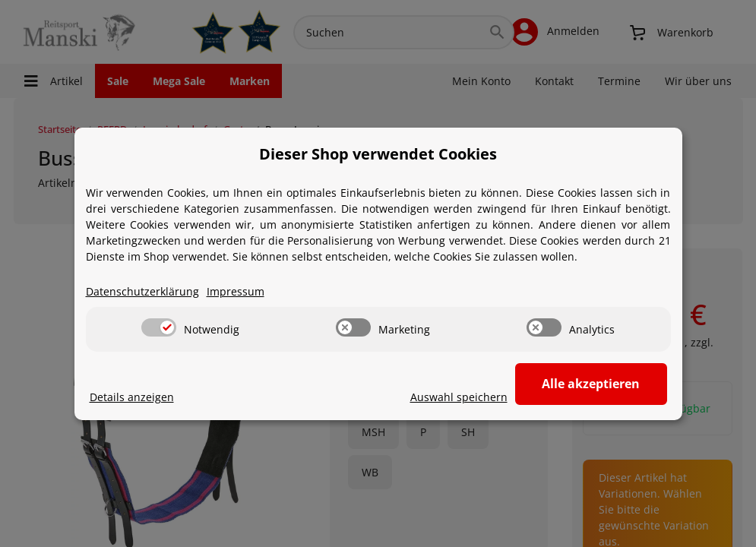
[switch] (159, 327)
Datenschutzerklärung (142, 291)
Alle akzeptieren (591, 384)
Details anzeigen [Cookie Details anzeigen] (132, 397)
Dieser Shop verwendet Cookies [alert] (378, 154)
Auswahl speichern (459, 397)
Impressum (236, 291)
